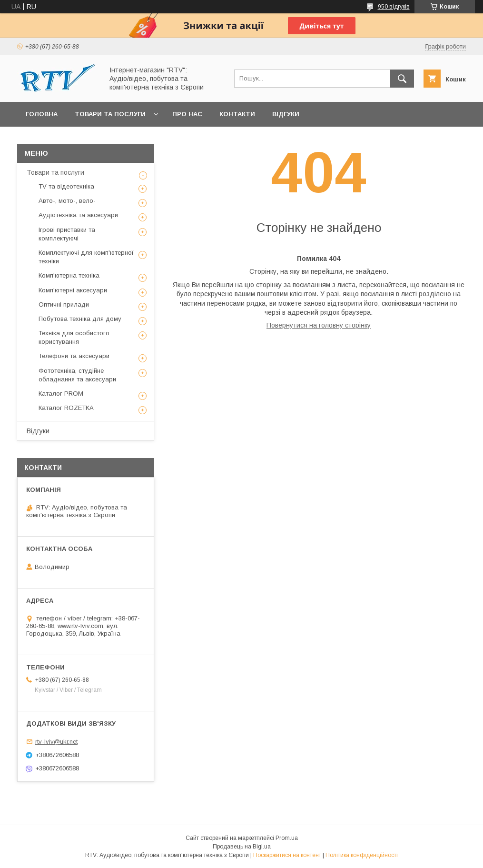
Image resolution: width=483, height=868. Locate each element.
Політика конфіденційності (362, 855)
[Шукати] (402, 79)
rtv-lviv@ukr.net (56, 742)
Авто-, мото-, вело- (67, 201)
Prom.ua (287, 838)
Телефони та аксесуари (74, 356)
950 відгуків (394, 7)
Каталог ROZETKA (66, 408)
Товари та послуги (110, 114)
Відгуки (286, 114)
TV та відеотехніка (66, 186)
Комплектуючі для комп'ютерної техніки (86, 257)
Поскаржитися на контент (287, 855)
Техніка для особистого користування (74, 337)
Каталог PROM (61, 394)
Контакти (237, 114)
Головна (42, 114)
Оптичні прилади (64, 304)
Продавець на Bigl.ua (242, 847)
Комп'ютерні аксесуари (73, 290)
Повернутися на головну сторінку (319, 325)
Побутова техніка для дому (80, 319)
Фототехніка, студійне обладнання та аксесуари (77, 375)
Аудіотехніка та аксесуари (78, 215)
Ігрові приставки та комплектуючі (67, 234)
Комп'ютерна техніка (69, 275)
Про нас (187, 114)
